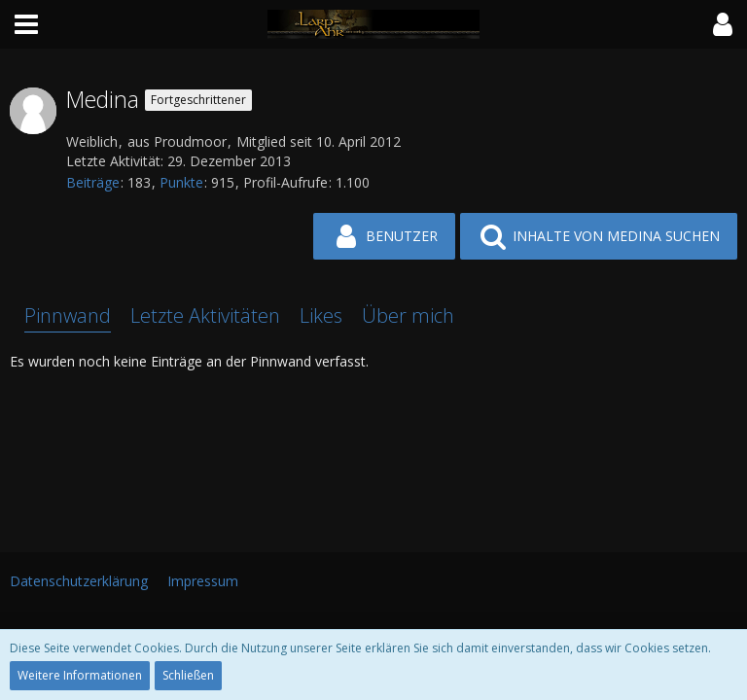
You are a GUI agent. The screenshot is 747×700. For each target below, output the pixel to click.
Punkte (181, 182)
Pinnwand (68, 315)
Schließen (188, 675)
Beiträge (93, 182)
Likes (321, 315)
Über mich (408, 315)
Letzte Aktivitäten (205, 315)
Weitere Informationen (80, 675)
